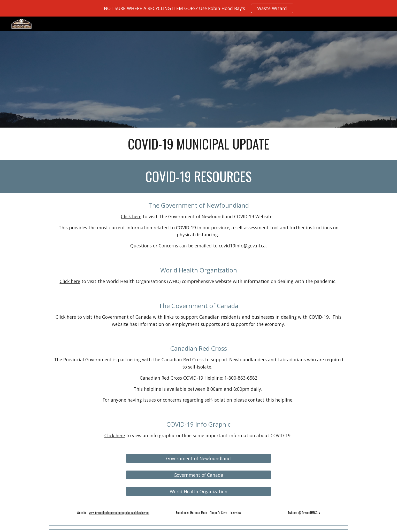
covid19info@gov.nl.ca (242, 246)
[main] (198, 144)
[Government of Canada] (198, 475)
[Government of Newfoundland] (198, 459)
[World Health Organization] (198, 492)
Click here (131, 216)
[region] (198, 8)
